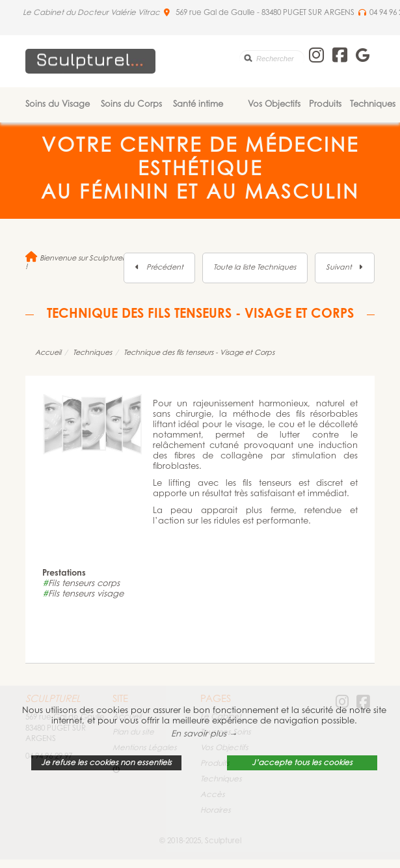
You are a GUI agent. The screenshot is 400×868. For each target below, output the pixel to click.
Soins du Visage (58, 105)
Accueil (48, 353)
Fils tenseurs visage (83, 594)
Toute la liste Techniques (255, 268)
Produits (325, 105)
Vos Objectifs (274, 105)
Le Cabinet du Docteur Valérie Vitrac (91, 13)
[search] (272, 58)
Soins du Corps (131, 105)
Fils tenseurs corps (81, 584)
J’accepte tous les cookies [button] (302, 763)
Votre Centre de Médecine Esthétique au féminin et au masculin (200, 171)
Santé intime (198, 105)
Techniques (373, 105)
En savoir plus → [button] (204, 734)
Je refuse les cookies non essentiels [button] (106, 763)
